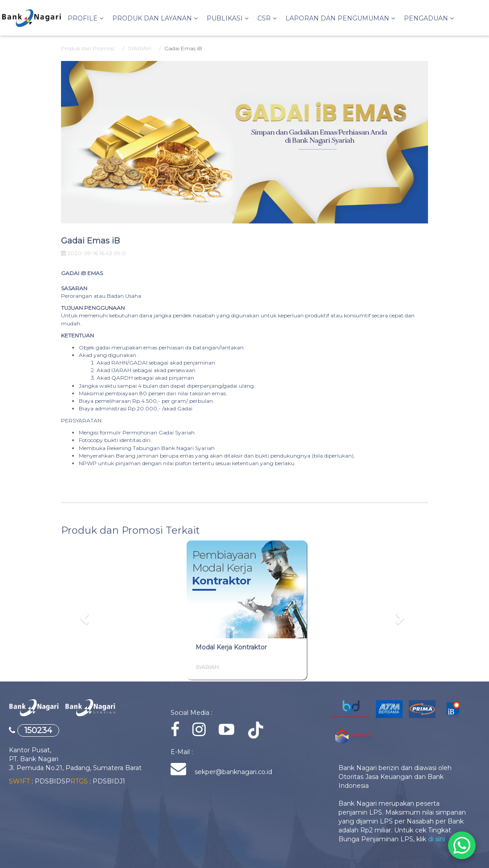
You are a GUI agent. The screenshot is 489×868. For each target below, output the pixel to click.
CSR (267, 18)
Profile (86, 18)
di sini (436, 839)
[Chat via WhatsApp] (462, 845)
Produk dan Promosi (88, 48)
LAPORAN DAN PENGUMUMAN (340, 18)
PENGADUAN (429, 18)
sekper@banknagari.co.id (232, 772)
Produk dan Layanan (155, 18)
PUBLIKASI (228, 18)
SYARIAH (139, 48)
